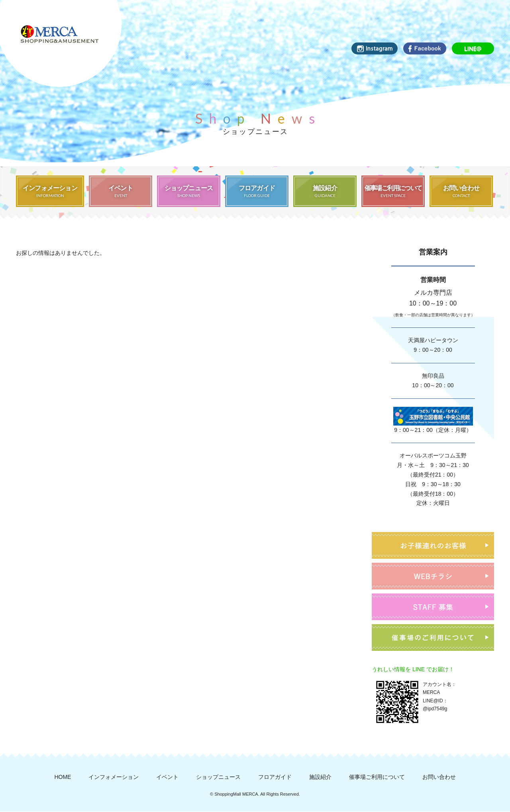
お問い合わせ (439, 777)
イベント (167, 777)
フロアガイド (275, 777)
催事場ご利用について (377, 777)
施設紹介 (320, 777)
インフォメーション (114, 777)
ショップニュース (218, 777)
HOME (63, 777)
